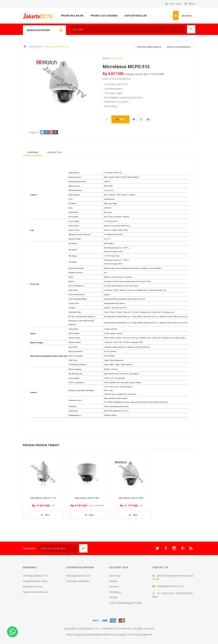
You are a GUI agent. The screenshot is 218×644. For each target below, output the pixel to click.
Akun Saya (175, 4)
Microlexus (117, 58)
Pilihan (192, 4)
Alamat (113, 581)
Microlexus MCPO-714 (43, 498)
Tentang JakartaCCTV (35, 576)
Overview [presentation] (33, 152)
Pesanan (114, 586)
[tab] (33, 152)
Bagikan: (34, 132)
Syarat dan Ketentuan (35, 592)
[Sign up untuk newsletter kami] (58, 548)
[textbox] (128, 29)
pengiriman (125, 79)
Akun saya (115, 576)
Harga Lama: (134, 74)
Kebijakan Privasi (32, 586)
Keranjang (115, 592)
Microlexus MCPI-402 (87, 498)
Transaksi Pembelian (78, 581)
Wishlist (113, 597)
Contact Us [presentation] (54, 152)
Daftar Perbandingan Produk (125, 603)
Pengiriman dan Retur (35, 581)
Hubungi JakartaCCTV (78, 576)
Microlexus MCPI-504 (131, 498)
